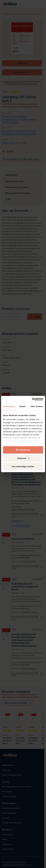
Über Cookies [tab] (37, 406)
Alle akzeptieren (23, 450)
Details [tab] (23, 406)
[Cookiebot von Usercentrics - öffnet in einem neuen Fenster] (32, 399)
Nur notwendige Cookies (23, 466)
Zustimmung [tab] (9, 406)
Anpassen (23, 458)
